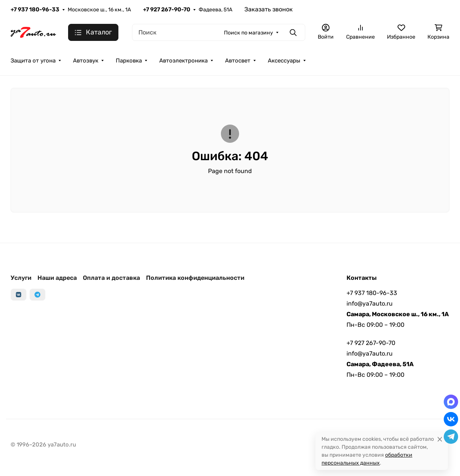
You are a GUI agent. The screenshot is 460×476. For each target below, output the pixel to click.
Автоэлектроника (183, 61)
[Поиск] (219, 32)
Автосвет (238, 61)
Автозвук (86, 61)
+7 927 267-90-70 (167, 9)
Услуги (21, 278)
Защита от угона (33, 61)
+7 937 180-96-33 (35, 9)
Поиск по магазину (249, 33)
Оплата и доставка (111, 278)
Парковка (129, 61)
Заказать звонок (269, 9)
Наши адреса (57, 278)
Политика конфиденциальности (195, 278)
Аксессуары (284, 61)
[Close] (440, 439)
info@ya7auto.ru (370, 304)
